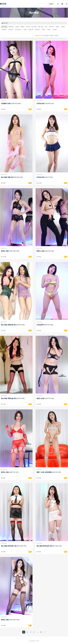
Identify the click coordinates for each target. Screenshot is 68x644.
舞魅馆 (23, 27)
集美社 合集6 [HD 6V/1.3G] (45, 251)
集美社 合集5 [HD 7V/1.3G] (45, 398)
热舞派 (63, 27)
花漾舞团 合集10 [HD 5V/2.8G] (11, 103)
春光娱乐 (11, 29)
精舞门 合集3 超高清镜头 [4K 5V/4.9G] (49, 472)
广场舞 (25, 29)
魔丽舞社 (11, 27)
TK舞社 (49, 29)
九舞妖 (43, 29)
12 (41, 632)
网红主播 (41, 27)
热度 (57, 36)
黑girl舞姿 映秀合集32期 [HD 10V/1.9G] (49, 546)
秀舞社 (57, 27)
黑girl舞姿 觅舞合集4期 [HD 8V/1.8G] (13, 398)
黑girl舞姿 (4, 27)
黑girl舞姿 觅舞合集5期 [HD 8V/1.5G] (13, 325)
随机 (52, 36)
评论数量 (46, 36)
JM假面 (55, 29)
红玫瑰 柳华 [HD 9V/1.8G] (45, 325)
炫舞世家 (4, 29)
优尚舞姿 (37, 29)
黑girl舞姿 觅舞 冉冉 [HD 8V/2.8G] (12, 177)
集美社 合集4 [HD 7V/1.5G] (10, 472)
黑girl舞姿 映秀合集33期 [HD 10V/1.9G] (14, 546)
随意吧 (17, 27)
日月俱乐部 (18, 29)
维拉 (46, 27)
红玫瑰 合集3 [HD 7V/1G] (45, 177)
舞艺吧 (3, 4)
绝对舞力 (51, 27)
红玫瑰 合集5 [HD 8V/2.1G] (45, 103)
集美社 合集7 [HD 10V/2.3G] (10, 251)
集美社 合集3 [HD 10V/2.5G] (10, 620)
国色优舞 (31, 29)
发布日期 (39, 36)
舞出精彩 (34, 27)
